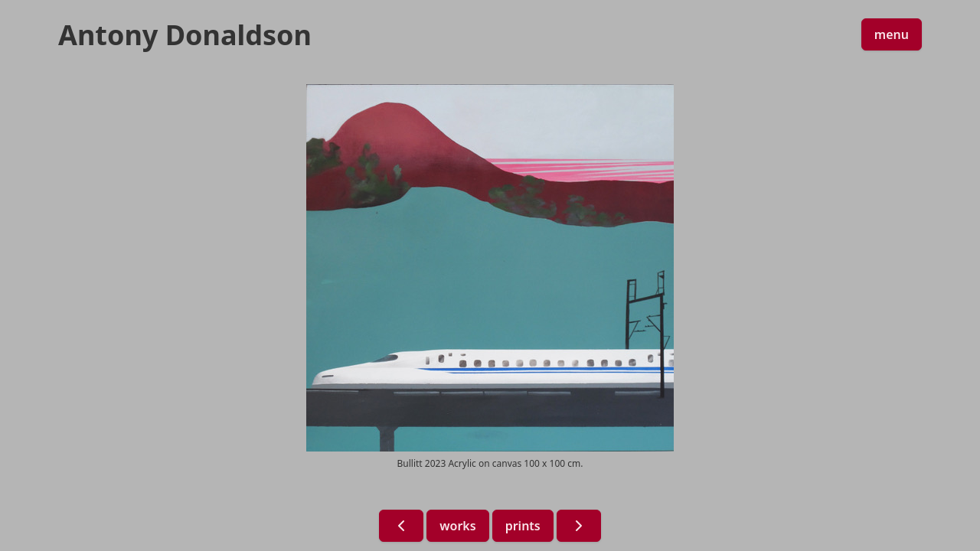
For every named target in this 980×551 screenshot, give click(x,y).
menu (892, 34)
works (457, 526)
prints (523, 526)
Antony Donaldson (185, 35)
